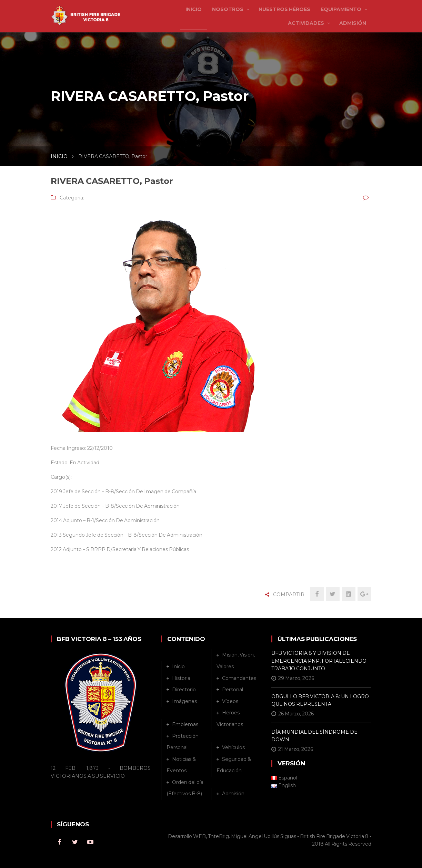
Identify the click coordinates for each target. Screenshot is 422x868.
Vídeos (230, 701)
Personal (233, 690)
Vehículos (233, 747)
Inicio (178, 666)
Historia (181, 678)
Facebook (59, 842)
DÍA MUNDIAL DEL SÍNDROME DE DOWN (314, 736)
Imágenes (184, 701)
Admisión (233, 794)
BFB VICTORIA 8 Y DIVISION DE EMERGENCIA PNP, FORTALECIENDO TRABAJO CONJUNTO (319, 661)
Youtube (90, 842)
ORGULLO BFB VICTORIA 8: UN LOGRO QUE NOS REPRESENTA (320, 700)
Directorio (184, 690)
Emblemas (185, 724)
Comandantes (239, 678)
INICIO (59, 156)
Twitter (75, 842)
